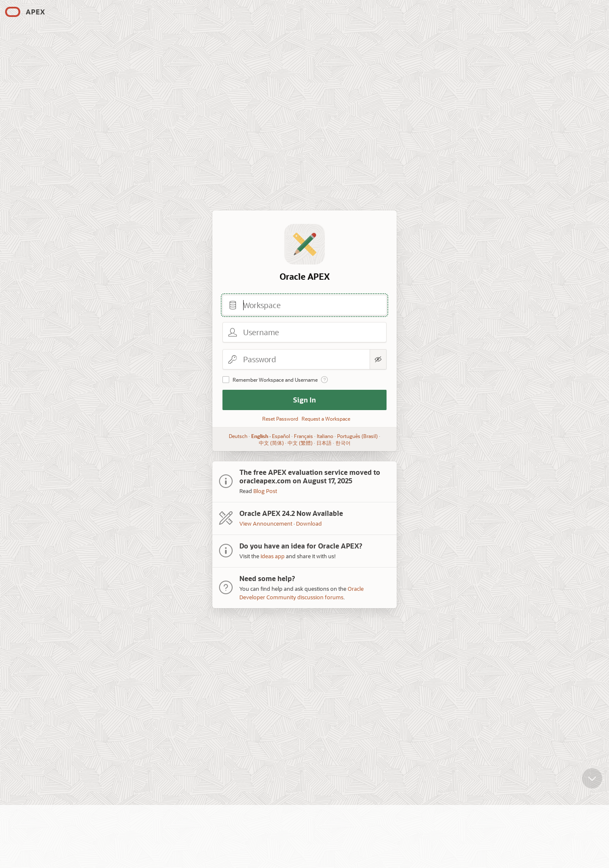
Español (281, 436)
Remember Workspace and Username (275, 380)
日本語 (324, 443)
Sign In (304, 400)
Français (303, 436)
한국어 (343, 443)
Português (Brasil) (357, 436)
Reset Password (280, 419)
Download (309, 523)
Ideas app (273, 556)
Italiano (325, 436)
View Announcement (266, 523)
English (260, 436)
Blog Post (265, 491)
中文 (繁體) (300, 443)
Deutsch (238, 436)
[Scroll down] (592, 785)
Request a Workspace (326, 419)
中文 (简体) (271, 443)
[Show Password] (378, 359)
